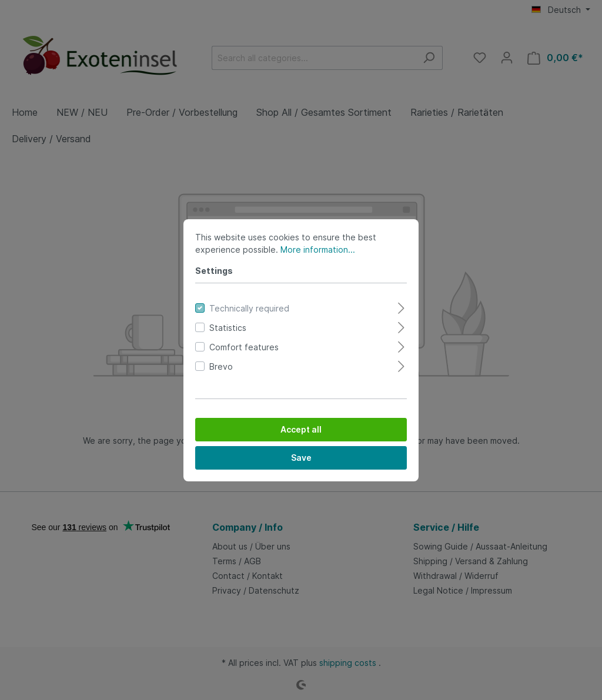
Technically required (249, 308)
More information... (318, 249)
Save (301, 458)
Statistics (228, 328)
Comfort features (244, 347)
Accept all (301, 429)
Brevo (221, 366)
